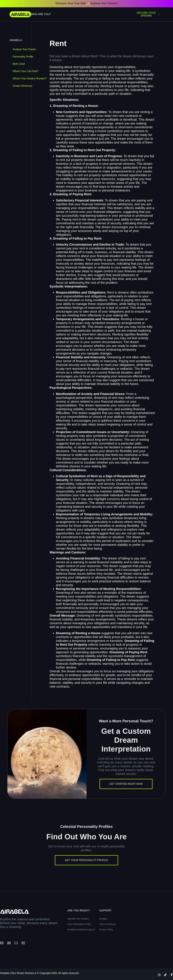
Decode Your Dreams (148, 14)
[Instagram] (159, 974)
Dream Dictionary (23, 86)
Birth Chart (19, 64)
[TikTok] (165, 974)
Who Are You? (41, 14)
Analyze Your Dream (24, 49)
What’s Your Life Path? (26, 71)
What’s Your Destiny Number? (30, 79)
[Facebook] (172, 974)
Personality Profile (23, 57)
